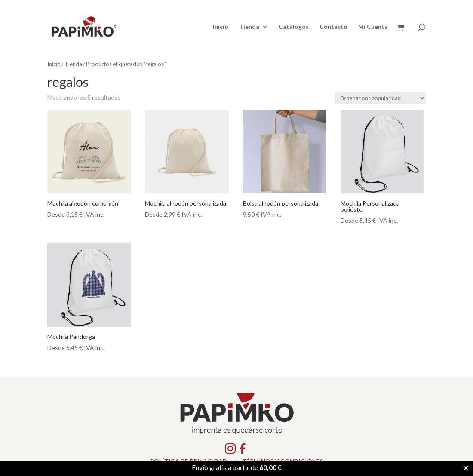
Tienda (249, 27)
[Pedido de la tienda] (380, 98)
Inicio (221, 27)
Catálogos (294, 27)
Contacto (333, 27)
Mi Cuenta (373, 27)
